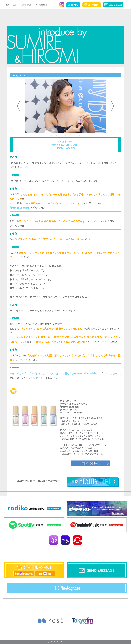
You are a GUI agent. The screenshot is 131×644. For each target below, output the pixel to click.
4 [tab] (61, 135)
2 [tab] (52, 135)
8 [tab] (79, 135)
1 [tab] (47, 135)
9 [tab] (84, 135)
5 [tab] (66, 135)
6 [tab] (70, 135)
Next (112, 106)
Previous (19, 106)
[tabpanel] (66, 106)
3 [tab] (56, 135)
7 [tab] (75, 135)
